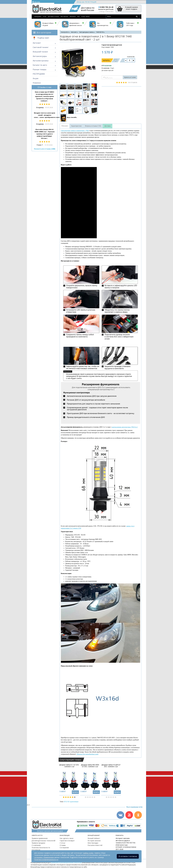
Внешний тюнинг (40, 52)
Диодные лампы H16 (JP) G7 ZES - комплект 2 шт (111, 766)
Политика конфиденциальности (46, 860)
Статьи (62, 843)
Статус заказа (85, 16)
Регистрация (91, 2)
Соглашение (64, 848)
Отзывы (63, 845)
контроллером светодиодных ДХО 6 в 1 (125, 427)
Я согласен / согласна (128, 856)
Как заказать (64, 16)
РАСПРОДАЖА (39, 74)
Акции (36, 78)
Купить (106, 60)
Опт (78, 16)
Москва (36, 2)
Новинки (37, 83)
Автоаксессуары (40, 56)
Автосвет (37, 43)
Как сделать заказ (67, 838)
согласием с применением (44, 857)
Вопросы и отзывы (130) (93, 126)
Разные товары (39, 69)
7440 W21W (100, 32)
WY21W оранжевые (71, 802)
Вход (79, 2)
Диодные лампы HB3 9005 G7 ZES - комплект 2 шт (90, 766)
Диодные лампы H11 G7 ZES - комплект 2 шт (69, 766)
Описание (65, 126)
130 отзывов (132, 82)
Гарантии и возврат (67, 841)
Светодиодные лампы (86, 32)
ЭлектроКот (38, 16)
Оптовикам (36, 850)
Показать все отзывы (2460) (45, 149)
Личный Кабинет (94, 838)
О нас (45, 16)
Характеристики (76, 126)
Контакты (73, 16)
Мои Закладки (93, 843)
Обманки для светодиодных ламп (87, 754)
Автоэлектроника (41, 61)
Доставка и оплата (54, 16)
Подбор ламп (41, 38)
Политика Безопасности (41, 848)
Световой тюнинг (41, 47)
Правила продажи (38, 843)
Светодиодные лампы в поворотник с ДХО (75, 131)
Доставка (108, 126)
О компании (36, 845)
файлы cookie (88, 853)
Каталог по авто (40, 65)
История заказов (94, 841)
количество (131, 57)
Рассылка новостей (95, 845)
